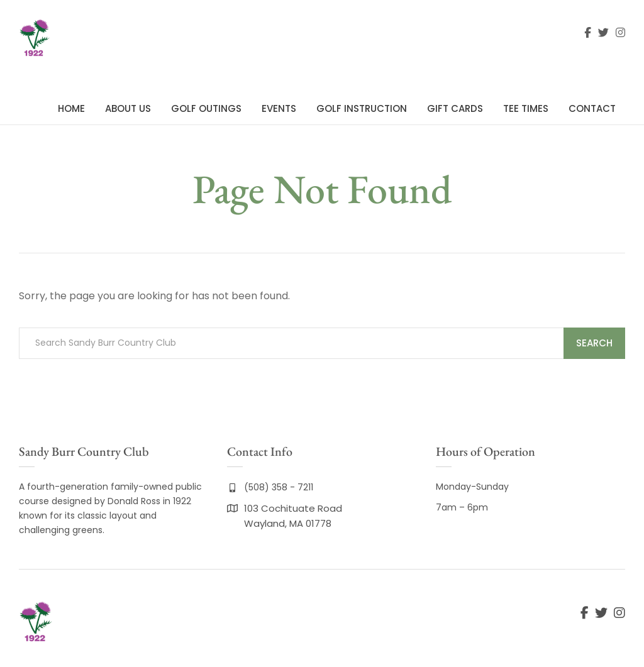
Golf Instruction (362, 108)
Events (279, 108)
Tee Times (526, 108)
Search (594, 343)
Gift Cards (455, 108)
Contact (592, 108)
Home (71, 108)
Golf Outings (206, 108)
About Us (128, 108)
